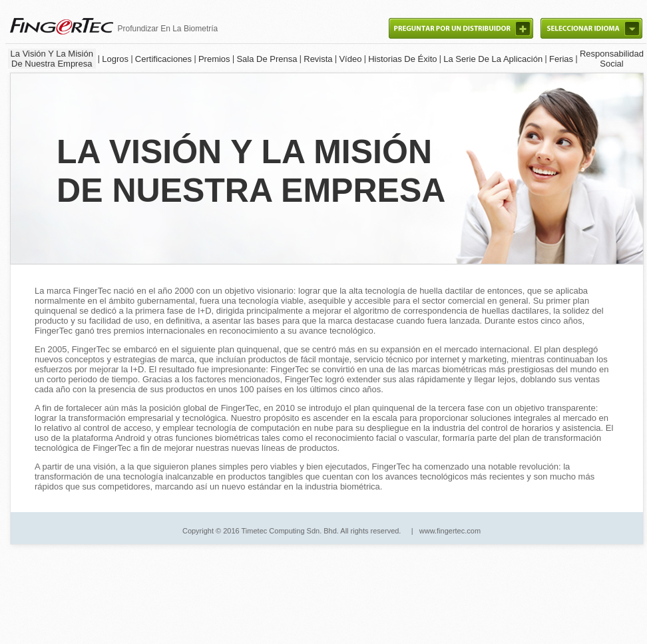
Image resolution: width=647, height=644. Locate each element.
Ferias (561, 59)
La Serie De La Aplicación (493, 59)
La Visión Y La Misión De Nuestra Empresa (52, 59)
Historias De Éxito (402, 59)
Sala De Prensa (267, 59)
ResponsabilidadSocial (612, 59)
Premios (214, 59)
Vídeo (350, 59)
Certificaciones (163, 59)
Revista (318, 59)
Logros (115, 59)
